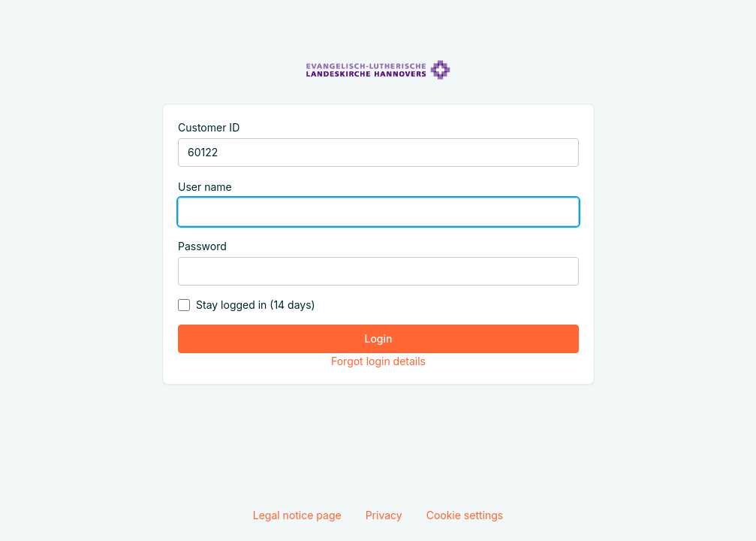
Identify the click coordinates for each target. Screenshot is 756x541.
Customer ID (209, 127)
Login (378, 339)
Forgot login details (378, 361)
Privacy (384, 515)
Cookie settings (465, 515)
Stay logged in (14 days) (256, 305)
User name (205, 187)
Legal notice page (297, 515)
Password (202, 246)
